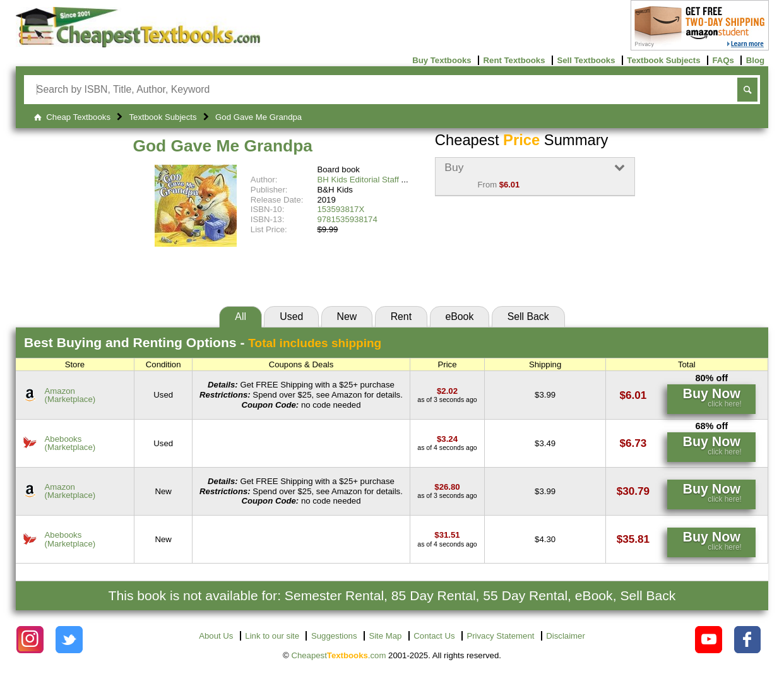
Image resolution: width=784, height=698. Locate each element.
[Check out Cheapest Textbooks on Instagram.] (30, 640)
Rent (401, 316)
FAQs (723, 60)
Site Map (385, 636)
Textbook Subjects (663, 60)
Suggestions (334, 636)
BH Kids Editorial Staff (358, 180)
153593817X (341, 209)
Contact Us (434, 636)
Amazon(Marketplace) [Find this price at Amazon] (70, 395)
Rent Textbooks (514, 60)
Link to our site (272, 636)
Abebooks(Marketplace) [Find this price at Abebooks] (70, 443)
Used (291, 316)
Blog (755, 60)
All (241, 316)
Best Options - (203, 342)
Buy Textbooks (442, 60)
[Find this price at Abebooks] (447, 439)
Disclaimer (566, 636)
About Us (216, 636)
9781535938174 (347, 219)
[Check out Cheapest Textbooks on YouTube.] (709, 640)
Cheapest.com (338, 655)
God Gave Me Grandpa (223, 146)
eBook (459, 316)
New (347, 316)
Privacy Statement (500, 636)
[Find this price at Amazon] (447, 391)
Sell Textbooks (586, 60)
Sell (528, 316)
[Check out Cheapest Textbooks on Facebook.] (748, 640)
